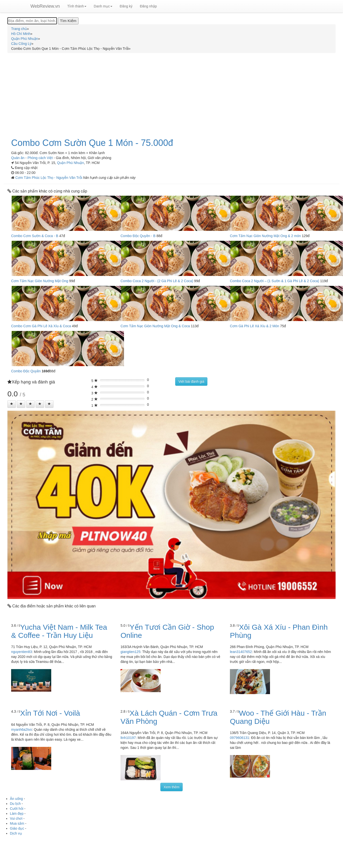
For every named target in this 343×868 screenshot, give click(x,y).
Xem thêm (171, 787)
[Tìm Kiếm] (68, 21)
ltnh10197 (128, 738)
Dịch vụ (16, 833)
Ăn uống (16, 799)
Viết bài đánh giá (191, 381)
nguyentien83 (22, 652)
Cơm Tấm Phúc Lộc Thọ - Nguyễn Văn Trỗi (49, 178)
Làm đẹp (17, 814)
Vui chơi (16, 818)
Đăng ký (126, 6)
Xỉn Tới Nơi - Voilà (50, 713)
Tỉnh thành (77, 6)
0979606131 (240, 738)
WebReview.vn (45, 6)
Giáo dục (17, 828)
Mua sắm (17, 823)
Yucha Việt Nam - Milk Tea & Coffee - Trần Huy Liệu (59, 631)
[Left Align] (12, 404)
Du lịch (15, 804)
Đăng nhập (148, 6)
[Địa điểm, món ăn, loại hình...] (32, 21)
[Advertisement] (171, 93)
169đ (46, 371)
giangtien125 (130, 652)
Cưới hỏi (17, 809)
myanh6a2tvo (22, 730)
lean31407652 (241, 652)
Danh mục (103, 6)
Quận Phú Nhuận (71, 163)
